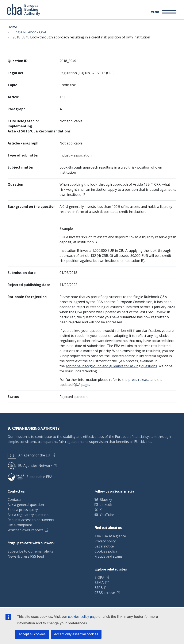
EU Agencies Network (30, 466)
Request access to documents (31, 520)
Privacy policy (105, 541)
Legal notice (104, 546)
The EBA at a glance (110, 536)
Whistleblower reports (25, 530)
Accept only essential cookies (76, 634)
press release (139, 380)
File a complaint (20, 525)
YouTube (107, 515)
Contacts (15, 500)
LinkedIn (106, 505)
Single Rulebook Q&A (29, 32)
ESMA (99, 583)
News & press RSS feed (26, 556)
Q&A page (81, 385)
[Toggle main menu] (163, 12)
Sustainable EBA (30, 477)
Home (12, 27)
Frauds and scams (109, 556)
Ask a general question (26, 505)
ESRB (99, 588)
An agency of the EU (29, 455)
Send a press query (23, 510)
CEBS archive (105, 593)
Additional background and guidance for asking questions (111, 366)
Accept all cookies (32, 634)
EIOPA (99, 577)
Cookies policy (106, 551)
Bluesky (106, 500)
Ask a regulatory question (28, 515)
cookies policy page (83, 617)
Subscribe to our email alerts (30, 551)
